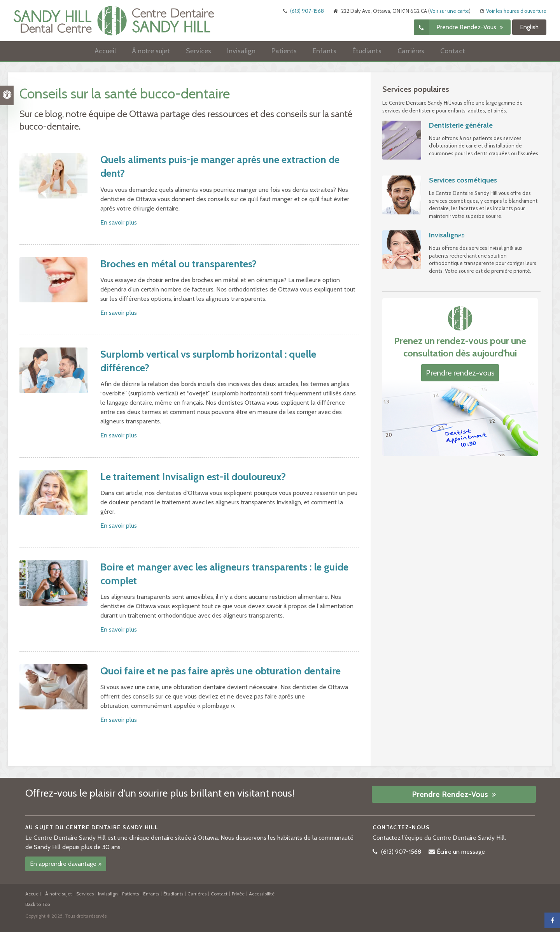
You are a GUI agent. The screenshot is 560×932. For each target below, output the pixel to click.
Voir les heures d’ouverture (516, 11)
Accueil (105, 51)
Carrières (411, 51)
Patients (284, 51)
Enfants (325, 51)
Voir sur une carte (449, 11)
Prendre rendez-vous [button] (467, 27)
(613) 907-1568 (307, 11)
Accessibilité (262, 894)
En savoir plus (119, 222)
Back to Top (38, 904)
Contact (453, 51)
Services (199, 51)
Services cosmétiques (463, 180)
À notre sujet (151, 51)
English (529, 27)
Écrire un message (461, 852)
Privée (238, 894)
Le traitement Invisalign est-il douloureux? (193, 477)
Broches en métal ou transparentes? (178, 264)
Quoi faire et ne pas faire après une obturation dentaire (220, 671)
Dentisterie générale (461, 125)
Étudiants (367, 51)
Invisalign (241, 51)
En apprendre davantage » (66, 864)
